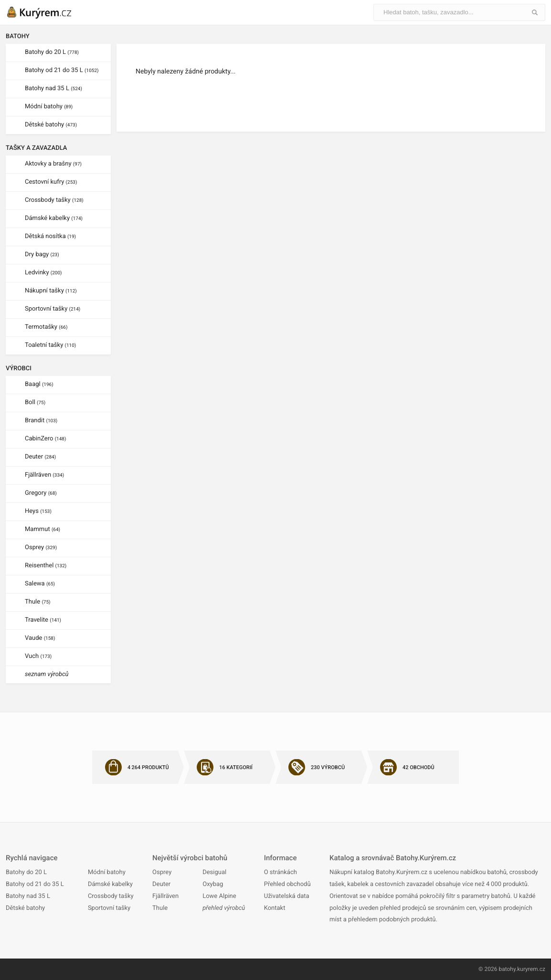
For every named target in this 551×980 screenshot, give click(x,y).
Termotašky (46, 327)
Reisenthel (46, 566)
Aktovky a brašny (53, 164)
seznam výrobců (47, 674)
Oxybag (213, 884)
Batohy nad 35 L (53, 89)
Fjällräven (44, 475)
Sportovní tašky (53, 309)
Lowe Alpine (219, 896)
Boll (35, 402)
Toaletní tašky (50, 345)
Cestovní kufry (51, 182)
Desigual (214, 872)
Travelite (43, 620)
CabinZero (45, 439)
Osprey (41, 547)
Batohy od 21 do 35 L (62, 70)
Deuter (40, 457)
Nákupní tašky (51, 291)
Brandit (41, 421)
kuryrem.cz (531, 969)
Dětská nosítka (50, 236)
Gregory (41, 493)
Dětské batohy (51, 125)
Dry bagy (42, 255)
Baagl (39, 384)
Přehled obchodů (287, 884)
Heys (38, 511)
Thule (38, 602)
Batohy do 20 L (52, 52)
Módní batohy (49, 107)
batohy (507, 969)
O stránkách (281, 872)
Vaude (40, 638)
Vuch (38, 656)
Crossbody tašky (54, 200)
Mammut (42, 529)
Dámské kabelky (54, 218)
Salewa (40, 584)
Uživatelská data (287, 896)
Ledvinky (43, 273)
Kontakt (275, 908)
